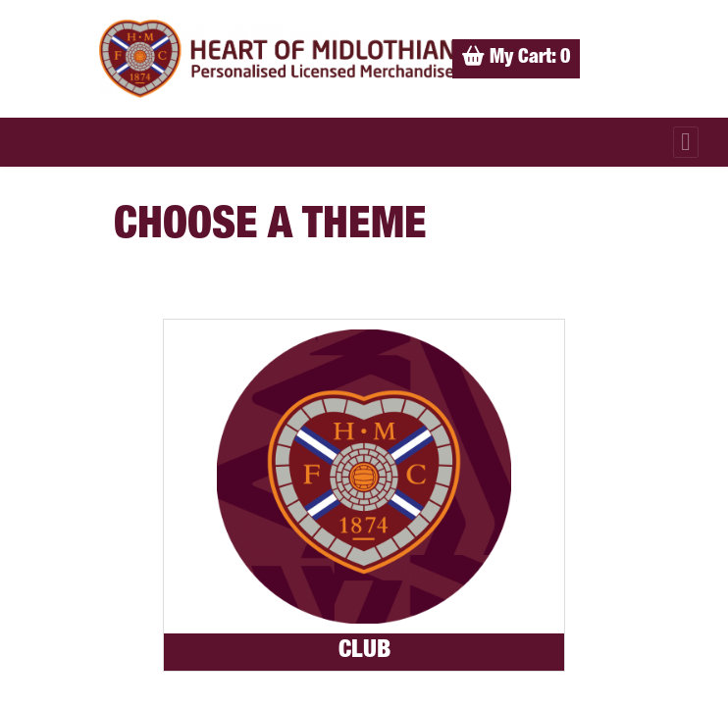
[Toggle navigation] (686, 143)
